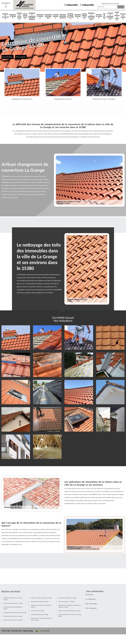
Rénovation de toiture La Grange (67, 598)
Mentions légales (28, 631)
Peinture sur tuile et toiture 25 (19, 16)
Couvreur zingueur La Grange (67, 602)
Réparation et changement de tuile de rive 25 (91, 16)
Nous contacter (21, 57)
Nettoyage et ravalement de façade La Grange (41, 606)
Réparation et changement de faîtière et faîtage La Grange (70, 606)
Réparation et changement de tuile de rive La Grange (41, 619)
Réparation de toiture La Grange (40, 602)
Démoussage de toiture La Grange (13, 616)
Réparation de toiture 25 (13, 16)
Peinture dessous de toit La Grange (13, 603)
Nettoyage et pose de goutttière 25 (70, 16)
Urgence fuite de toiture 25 (25, 16)
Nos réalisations (8, 57)
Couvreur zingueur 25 (56, 16)
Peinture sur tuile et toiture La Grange (41, 598)
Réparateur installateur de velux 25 (63, 16)
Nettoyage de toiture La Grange (40, 615)
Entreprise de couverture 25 (5, 16)
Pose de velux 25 (104, 16)
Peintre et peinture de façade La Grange (69, 611)
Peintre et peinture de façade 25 (117, 16)
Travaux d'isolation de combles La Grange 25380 (70, 615)
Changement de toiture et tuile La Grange (15, 613)
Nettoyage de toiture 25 (99, 16)
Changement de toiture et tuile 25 (48, 16)
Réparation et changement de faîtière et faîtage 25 (32, 16)
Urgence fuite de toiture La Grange (13, 620)
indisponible (71, 5)
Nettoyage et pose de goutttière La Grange (13, 608)
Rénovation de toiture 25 (78, 16)
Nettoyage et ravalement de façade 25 (110, 16)
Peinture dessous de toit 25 (84, 16)
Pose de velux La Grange (38, 611)
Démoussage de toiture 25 (40, 16)
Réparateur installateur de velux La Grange (13, 599)
